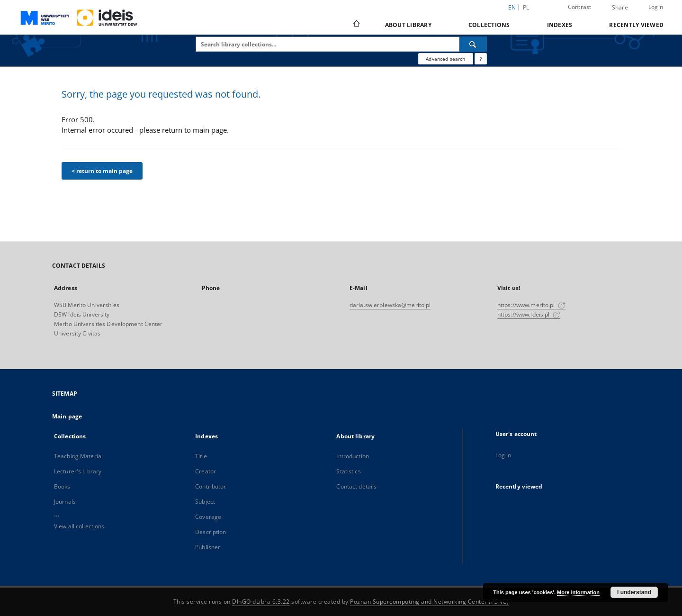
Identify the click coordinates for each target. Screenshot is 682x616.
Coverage (208, 517)
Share (620, 8)
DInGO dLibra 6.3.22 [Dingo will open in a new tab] (261, 602)
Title (201, 456)
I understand (634, 592)
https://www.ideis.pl (529, 314)
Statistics (348, 471)
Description (211, 532)
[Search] (473, 44)
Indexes (560, 25)
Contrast (580, 7)
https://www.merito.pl (531, 305)
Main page (67, 416)
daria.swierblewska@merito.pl (390, 305)
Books (62, 486)
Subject (205, 502)
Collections (489, 25)
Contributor (211, 486)
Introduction (352, 456)
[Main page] (356, 25)
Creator (206, 471)
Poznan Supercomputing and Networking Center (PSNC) (429, 602)
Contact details (356, 486)
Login (656, 7)
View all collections (79, 526)
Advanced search (445, 59)
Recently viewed (636, 25)
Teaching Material (78, 456)
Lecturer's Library (78, 471)
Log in (503, 455)
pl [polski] (526, 7)
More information (578, 592)
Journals (65, 502)
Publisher (208, 547)
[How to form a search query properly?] (481, 59)
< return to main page (102, 171)
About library (408, 25)
